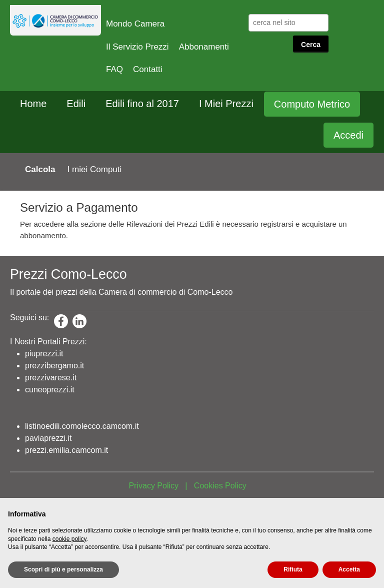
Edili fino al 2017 (142, 104)
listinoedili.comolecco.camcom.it (82, 426)
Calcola (40, 169)
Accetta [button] (349, 569)
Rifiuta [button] (293, 569)
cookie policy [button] (69, 539)
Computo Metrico (312, 104)
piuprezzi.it (44, 354)
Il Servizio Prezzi (137, 47)
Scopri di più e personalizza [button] (63, 569)
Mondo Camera (135, 24)
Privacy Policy (153, 486)
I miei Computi (95, 169)
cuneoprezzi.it (50, 390)
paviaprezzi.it (48, 438)
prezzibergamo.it (54, 366)
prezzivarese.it (51, 378)
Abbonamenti (204, 47)
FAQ (114, 69)
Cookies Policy (220, 486)
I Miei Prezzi (226, 104)
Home (33, 104)
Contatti (148, 69)
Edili (76, 104)
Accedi (348, 135)
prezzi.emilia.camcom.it (66, 450)
